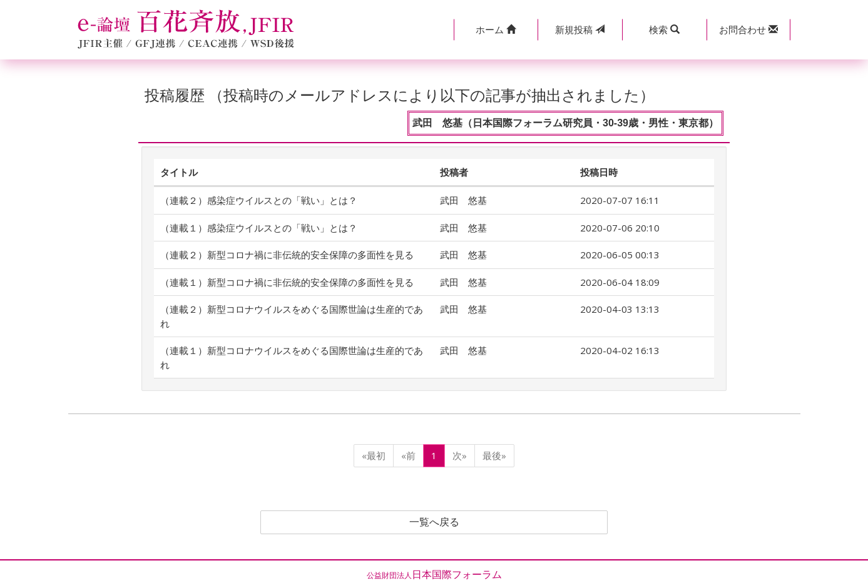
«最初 (374, 455)
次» (460, 455)
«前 (408, 455)
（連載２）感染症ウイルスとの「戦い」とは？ (259, 200)
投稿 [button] (580, 29)
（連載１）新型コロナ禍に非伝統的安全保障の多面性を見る (287, 282)
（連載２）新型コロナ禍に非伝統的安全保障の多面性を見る (287, 255)
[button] (496, 30)
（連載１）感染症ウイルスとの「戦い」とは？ (259, 228)
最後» (494, 455)
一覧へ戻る (434, 522)
